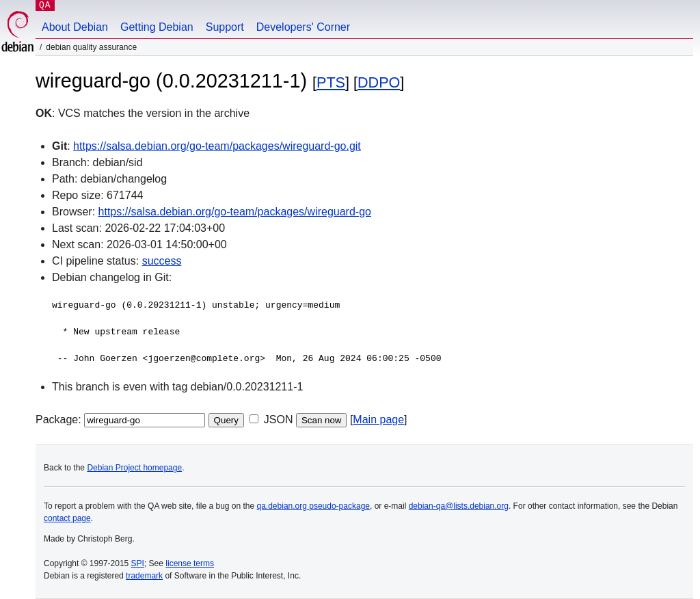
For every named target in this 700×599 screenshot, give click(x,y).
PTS (331, 82)
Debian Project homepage (134, 468)
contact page (67, 518)
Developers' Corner (303, 27)
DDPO (379, 82)
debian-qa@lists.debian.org (459, 506)
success (162, 261)
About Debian (75, 27)
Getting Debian (157, 27)
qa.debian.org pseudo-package (313, 506)
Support (225, 27)
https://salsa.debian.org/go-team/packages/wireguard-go (235, 212)
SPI (138, 563)
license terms (190, 563)
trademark (144, 576)
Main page (378, 420)
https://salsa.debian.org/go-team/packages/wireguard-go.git (217, 146)
